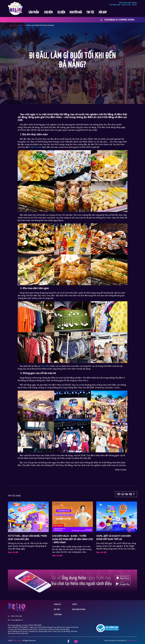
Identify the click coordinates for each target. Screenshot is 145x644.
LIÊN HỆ (74, 604)
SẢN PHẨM (34, 12)
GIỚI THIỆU (57, 610)
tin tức (21, 25)
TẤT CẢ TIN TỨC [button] (126, 494)
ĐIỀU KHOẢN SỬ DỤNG (79, 610)
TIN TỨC (90, 12)
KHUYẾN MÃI (76, 12)
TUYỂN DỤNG (58, 615)
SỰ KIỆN (61, 12)
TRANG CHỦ (57, 604)
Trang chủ (13, 25)
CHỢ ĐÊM (48, 12)
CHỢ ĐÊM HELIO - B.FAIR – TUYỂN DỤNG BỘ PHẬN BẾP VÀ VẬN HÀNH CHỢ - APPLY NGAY (72, 539)
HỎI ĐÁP (103, 12)
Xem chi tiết (13, 552)
